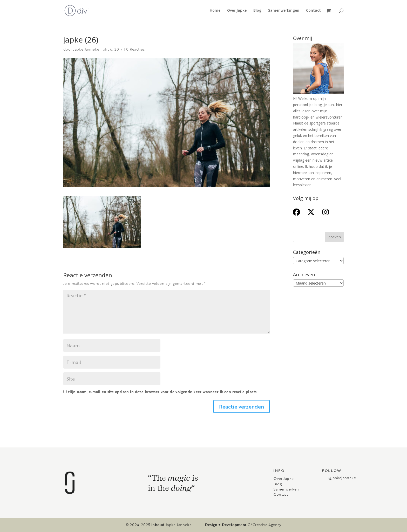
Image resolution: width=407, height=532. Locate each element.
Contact (313, 11)
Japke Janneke (86, 49)
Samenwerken (286, 489)
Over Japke (237, 11)
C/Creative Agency (264, 525)
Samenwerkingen (284, 11)
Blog (257, 11)
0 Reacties (135, 49)
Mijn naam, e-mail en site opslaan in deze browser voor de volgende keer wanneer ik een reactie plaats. (162, 392)
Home (215, 11)
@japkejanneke (342, 478)
